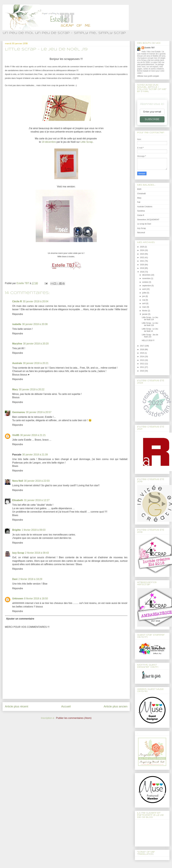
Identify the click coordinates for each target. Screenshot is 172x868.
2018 (142, 272)
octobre (146, 282)
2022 (142, 257)
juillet (145, 293)
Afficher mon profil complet (148, 76)
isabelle (17, 324)
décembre (147, 275)
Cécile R (17, 301)
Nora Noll (18, 481)
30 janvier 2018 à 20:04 (35, 301)
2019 (142, 268)
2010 (142, 371)
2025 (142, 247)
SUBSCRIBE (152, 119)
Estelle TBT (150, 48)
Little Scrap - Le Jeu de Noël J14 (150, 318)
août (144, 289)
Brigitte (16, 530)
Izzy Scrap (18, 553)
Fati (139, 202)
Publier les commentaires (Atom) (74, 718)
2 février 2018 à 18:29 (30, 579)
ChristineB (141, 194)
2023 (142, 254)
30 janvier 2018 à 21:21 (33, 435)
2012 (142, 364)
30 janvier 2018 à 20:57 (39, 412)
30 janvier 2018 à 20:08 (35, 324)
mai (144, 300)
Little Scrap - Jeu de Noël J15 (150, 336)
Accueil (66, 706)
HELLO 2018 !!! (148, 340)
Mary (15, 389)
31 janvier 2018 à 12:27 (37, 500)
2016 (142, 349)
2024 (142, 250)
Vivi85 (16, 435)
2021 (142, 261)
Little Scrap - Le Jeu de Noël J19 (150, 324)
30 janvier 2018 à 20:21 (36, 363)
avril (144, 303)
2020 (142, 265)
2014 (142, 357)
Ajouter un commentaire (20, 619)
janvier (145, 314)
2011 (142, 367)
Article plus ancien (116, 706)
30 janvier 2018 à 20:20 (36, 344)
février (145, 311)
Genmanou (19, 412)
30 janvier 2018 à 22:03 (37, 481)
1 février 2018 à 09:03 (34, 530)
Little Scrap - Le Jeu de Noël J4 (150, 330)
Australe (17, 363)
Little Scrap (87, 142)
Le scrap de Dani (144, 224)
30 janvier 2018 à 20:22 (32, 389)
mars (145, 307)
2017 (142, 346)
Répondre (18, 314)
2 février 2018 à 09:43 (37, 553)
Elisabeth (18, 500)
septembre (147, 286)
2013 (142, 360)
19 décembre (49, 142)
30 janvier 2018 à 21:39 (35, 455)
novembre (147, 278)
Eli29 (139, 189)
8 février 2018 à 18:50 (36, 599)
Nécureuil (141, 233)
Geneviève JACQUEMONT (148, 220)
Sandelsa (141, 211)
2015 (142, 353)
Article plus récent (17, 706)
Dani (15, 579)
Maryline (17, 344)
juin (144, 296)
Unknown (18, 599)
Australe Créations (145, 207)
